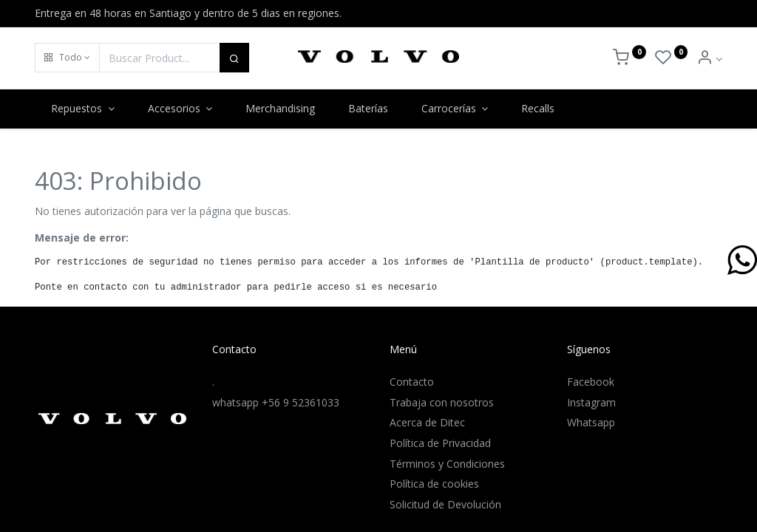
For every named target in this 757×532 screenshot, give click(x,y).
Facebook (591, 382)
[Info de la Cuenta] (709, 59)
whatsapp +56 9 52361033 (276, 402)
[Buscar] (234, 58)
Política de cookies (434, 484)
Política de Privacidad (440, 443)
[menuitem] (281, 109)
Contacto (412, 382)
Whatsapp (591, 422)
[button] (67, 58)
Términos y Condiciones (447, 464)
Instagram (591, 402)
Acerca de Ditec (427, 422)
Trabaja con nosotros (442, 402)
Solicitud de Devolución (445, 504)
